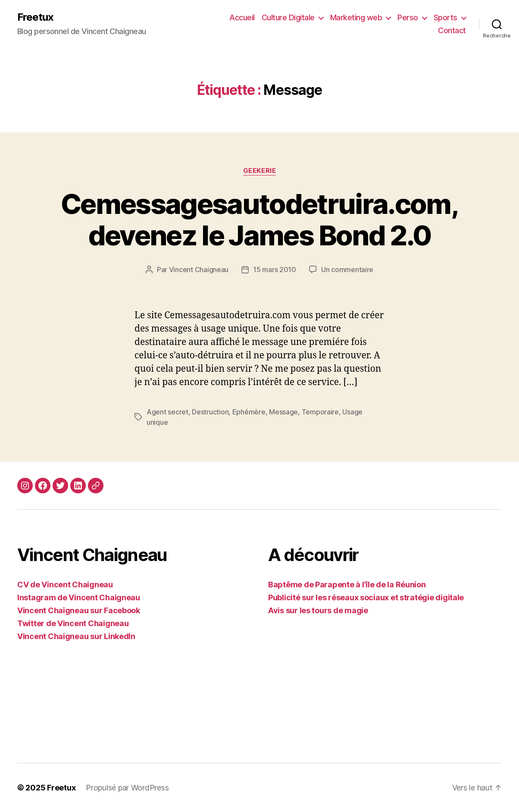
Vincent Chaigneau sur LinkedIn (76, 636)
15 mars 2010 (275, 270)
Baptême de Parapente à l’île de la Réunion (347, 585)
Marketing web (356, 17)
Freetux (35, 17)
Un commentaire (347, 270)
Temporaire (320, 412)
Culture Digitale (288, 17)
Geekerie (259, 171)
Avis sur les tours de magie (318, 610)
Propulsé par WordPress (127, 788)
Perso (408, 17)
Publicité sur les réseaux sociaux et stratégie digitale (366, 597)
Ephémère (249, 412)
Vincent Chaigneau (199, 270)
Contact (452, 30)
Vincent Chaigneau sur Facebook (79, 610)
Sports (446, 17)
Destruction (210, 412)
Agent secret (167, 412)
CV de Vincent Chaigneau (65, 585)
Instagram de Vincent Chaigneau (79, 597)
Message (283, 412)
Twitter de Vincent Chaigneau (73, 623)
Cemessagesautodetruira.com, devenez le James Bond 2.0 (259, 219)
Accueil (242, 17)
